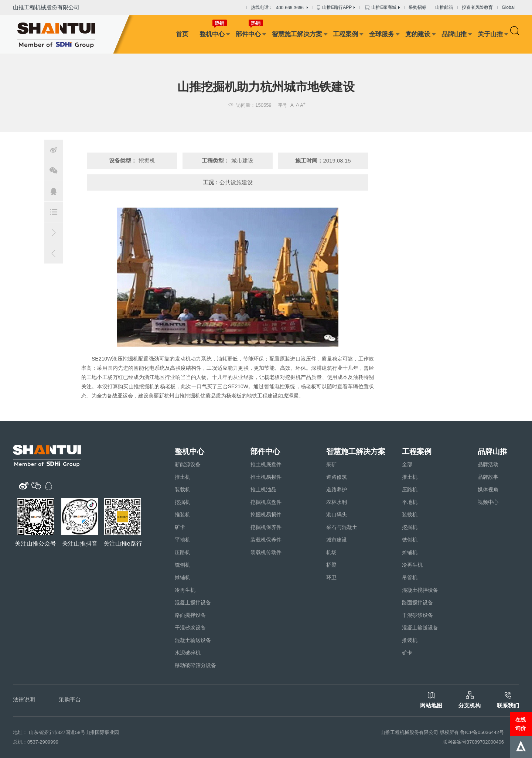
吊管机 (410, 577)
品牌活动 (488, 464)
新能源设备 (188, 464)
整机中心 (212, 34)
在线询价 (521, 724)
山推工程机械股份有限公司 (46, 7)
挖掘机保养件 (266, 527)
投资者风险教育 (477, 7)
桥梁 (331, 565)
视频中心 (488, 502)
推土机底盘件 (266, 464)
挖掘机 (183, 502)
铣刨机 (183, 565)
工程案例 (345, 34)
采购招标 (417, 7)
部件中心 (248, 34)
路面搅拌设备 (190, 615)
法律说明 (24, 699)
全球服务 (382, 34)
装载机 (183, 489)
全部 (407, 464)
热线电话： (279, 8)
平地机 (183, 540)
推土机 (183, 477)
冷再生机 (185, 590)
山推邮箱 (444, 7)
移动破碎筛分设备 (195, 665)
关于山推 (490, 34)
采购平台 (70, 699)
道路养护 (337, 489)
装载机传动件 (266, 552)
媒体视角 (488, 489)
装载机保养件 (266, 540)
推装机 (183, 515)
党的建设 (418, 34)
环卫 (331, 577)
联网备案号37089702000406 (473, 742)
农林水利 (337, 502)
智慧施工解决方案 (297, 34)
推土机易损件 (266, 477)
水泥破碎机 (188, 653)
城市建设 (337, 540)
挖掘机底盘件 (266, 502)
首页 (182, 34)
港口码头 (337, 515)
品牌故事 (488, 477)
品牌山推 (454, 34)
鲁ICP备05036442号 (482, 732)
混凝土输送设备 (193, 640)
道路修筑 (337, 477)
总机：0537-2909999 (36, 742)
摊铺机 (183, 577)
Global (508, 7)
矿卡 (180, 527)
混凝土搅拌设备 (193, 602)
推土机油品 (263, 489)
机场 (331, 552)
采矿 (331, 464)
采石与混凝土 (342, 527)
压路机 (183, 552)
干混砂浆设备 (190, 628)
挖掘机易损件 (266, 515)
